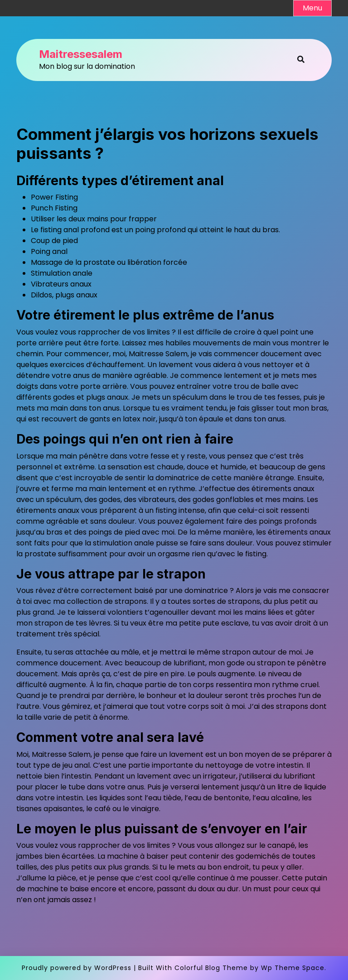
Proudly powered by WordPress (77, 968)
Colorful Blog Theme (211, 968)
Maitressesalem (81, 54)
